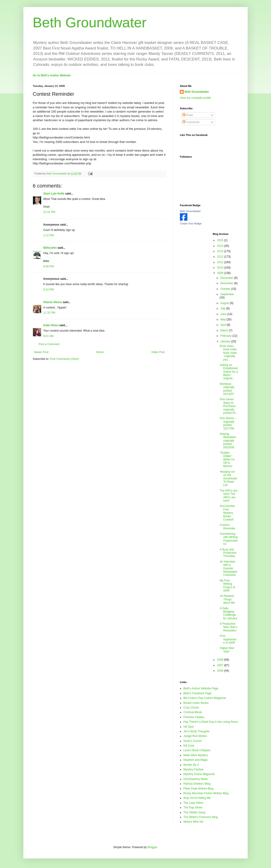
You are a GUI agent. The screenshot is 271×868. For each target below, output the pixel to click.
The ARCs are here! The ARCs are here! (228, 496)
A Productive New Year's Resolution (228, 627)
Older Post (158, 352)
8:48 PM (48, 266)
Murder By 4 (191, 765)
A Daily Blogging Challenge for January (228, 613)
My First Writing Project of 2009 (227, 586)
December (227, 278)
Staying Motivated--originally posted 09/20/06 (228, 441)
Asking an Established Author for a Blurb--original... (229, 372)
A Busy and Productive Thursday (228, 553)
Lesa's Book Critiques (197, 750)
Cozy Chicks (191, 708)
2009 (221, 273)
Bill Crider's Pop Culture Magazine (205, 698)
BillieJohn (50, 248)
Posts (188, 115)
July (223, 308)
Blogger (152, 847)
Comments (191, 122)
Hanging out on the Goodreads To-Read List (228, 478)
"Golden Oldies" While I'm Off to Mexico (227, 460)
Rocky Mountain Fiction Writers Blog (206, 793)
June (224, 314)
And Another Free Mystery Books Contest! (227, 513)
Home (100, 352)
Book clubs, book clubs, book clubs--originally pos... (228, 353)
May (223, 319)
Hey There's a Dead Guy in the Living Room (211, 722)
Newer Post (41, 352)
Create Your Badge (191, 223)
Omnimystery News (196, 779)
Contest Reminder (227, 527)
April (223, 325)
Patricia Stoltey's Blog (197, 784)
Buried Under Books (196, 703)
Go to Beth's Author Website (52, 75)
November (227, 283)
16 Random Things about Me (227, 599)
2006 (221, 671)
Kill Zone (189, 746)
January (226, 341)
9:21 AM (48, 336)
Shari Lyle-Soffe (54, 194)
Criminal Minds (193, 712)
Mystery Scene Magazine (199, 774)
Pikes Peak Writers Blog (198, 789)
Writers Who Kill (193, 822)
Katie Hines (51, 325)
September (227, 294)
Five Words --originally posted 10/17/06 (228, 423)
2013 (221, 251)
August (225, 303)
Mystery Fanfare (194, 769)
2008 (221, 660)
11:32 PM (49, 313)
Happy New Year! (227, 650)
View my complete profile (195, 98)
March (225, 330)
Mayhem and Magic (196, 760)
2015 (221, 240)
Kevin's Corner (193, 741)
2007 (221, 665)
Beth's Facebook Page (197, 693)
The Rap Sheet (193, 808)
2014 (221, 246)
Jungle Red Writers (195, 736)
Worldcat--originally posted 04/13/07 (227, 389)
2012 (221, 257)
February (226, 336)
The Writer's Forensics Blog (201, 817)
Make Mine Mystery (196, 755)
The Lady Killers (193, 803)
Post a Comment (49, 344)
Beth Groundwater (90, 23)
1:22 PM (48, 235)
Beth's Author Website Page (201, 688)
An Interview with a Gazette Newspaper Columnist (228, 568)
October (226, 289)
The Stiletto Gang (194, 812)
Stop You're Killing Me (197, 798)
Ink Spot (189, 727)
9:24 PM (48, 290)
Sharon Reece (53, 302)
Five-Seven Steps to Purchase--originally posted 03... (229, 406)
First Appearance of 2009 (228, 639)
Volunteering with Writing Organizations (229, 539)
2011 (221, 262)
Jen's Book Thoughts (196, 731)
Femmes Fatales (194, 717)
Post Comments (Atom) (64, 359)
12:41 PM (49, 212)
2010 (221, 268)
